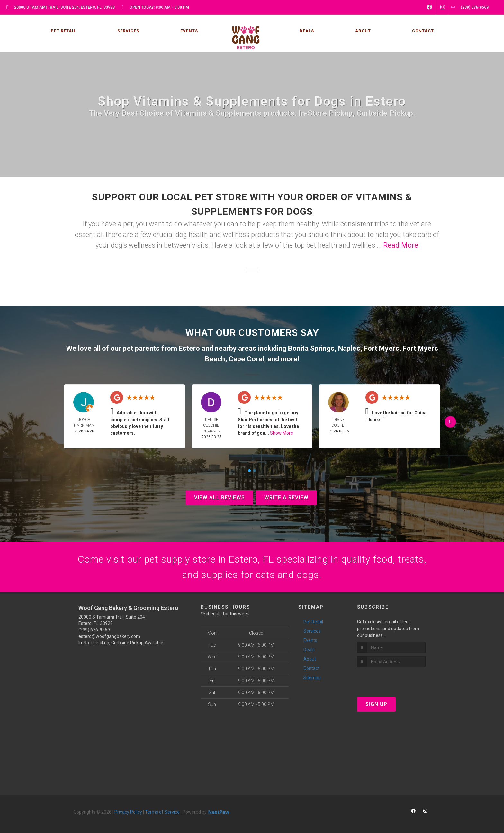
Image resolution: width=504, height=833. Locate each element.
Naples (349, 348)
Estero (189, 348)
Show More (282, 433)
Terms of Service (162, 812)
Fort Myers (382, 348)
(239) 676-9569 (94, 630)
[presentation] (391, 679)
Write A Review (286, 498)
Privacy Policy (128, 812)
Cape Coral (246, 359)
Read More (401, 245)
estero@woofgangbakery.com (109, 636)
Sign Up (376, 704)
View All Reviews (220, 498)
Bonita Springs (311, 348)
